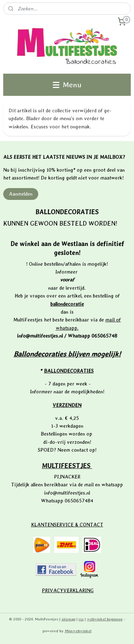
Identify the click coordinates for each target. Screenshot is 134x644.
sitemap (68, 619)
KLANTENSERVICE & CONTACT (67, 525)
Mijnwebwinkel (78, 631)
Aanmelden (21, 194)
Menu (67, 85)
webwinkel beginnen (105, 619)
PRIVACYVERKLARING (68, 590)
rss (81, 619)
